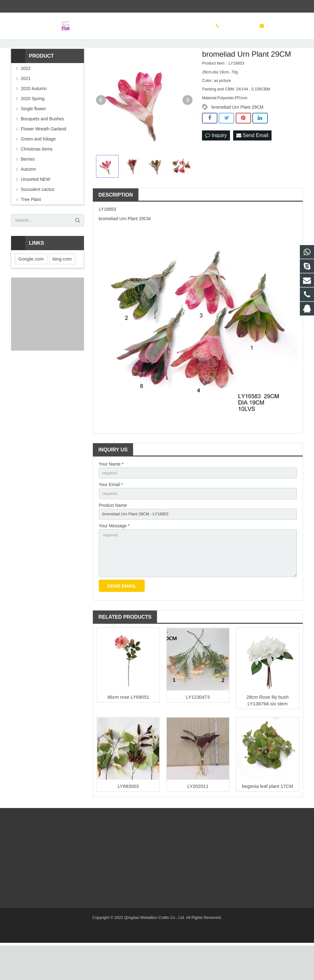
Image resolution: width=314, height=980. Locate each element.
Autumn (28, 195)
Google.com (31, 285)
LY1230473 (198, 732)
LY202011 (198, 821)
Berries (28, 185)
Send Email (252, 162)
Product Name (113, 534)
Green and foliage (38, 165)
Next (188, 127)
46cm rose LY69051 (128, 732)
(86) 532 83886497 (33, 6)
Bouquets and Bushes (42, 145)
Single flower (33, 135)
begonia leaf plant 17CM (268, 821)
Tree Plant (31, 226)
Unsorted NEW (35, 205)
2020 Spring (33, 125)
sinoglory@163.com (79, 6)
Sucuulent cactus (38, 215)
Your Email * (111, 512)
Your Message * (114, 556)
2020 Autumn (34, 115)
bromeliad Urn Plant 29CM (237, 134)
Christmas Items (37, 175)
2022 (26, 95)
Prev (101, 127)
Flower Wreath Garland (43, 155)
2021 (26, 105)
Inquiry (216, 162)
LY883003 (128, 821)
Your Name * (111, 490)
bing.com (62, 285)
